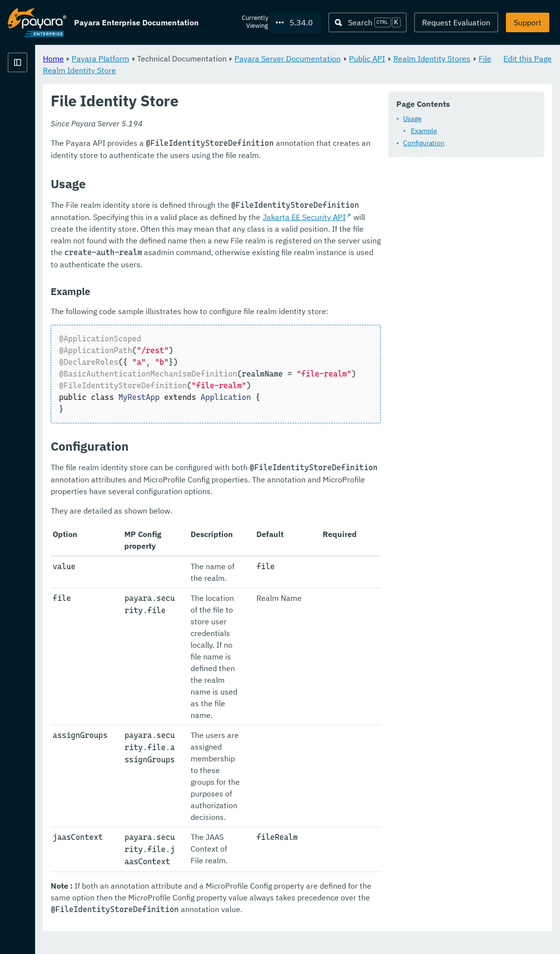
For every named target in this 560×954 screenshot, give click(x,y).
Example (208, 157)
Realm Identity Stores (224, 70)
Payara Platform (222, 59)
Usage (196, 145)
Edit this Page (528, 59)
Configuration (207, 169)
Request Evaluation (456, 22)
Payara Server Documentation (409, 59)
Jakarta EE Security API (383, 291)
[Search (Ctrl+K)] (367, 22)
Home (175, 59)
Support (528, 22)
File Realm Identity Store (314, 70)
